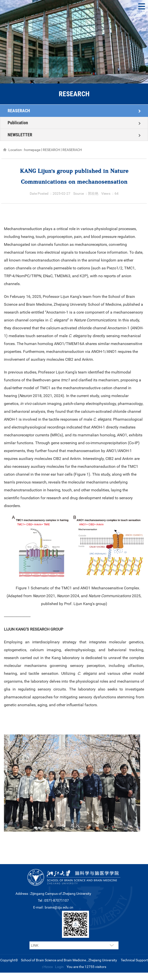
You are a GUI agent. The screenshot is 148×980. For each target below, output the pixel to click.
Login (59, 967)
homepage (32, 150)
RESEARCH (51, 150)
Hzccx (48, 967)
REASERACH (19, 111)
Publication (18, 123)
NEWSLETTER (20, 135)
